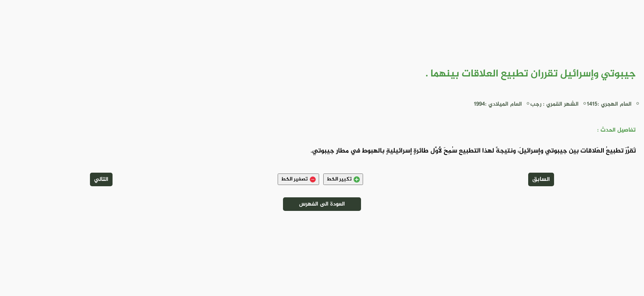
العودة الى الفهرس (322, 204)
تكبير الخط (343, 179)
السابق (541, 179)
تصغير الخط (298, 179)
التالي (101, 179)
